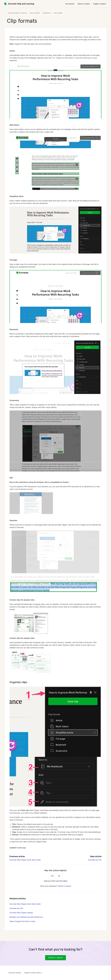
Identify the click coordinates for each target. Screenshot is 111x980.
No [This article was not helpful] (59, 876)
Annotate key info (95, 860)
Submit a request (84, 4)
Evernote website (15, 973)
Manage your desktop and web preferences (26, 917)
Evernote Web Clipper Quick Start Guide (25, 860)
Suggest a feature (100, 4)
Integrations (47, 13)
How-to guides (35, 13)
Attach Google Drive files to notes (22, 921)
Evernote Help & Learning (18, 13)
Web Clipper (58, 13)
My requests (70, 4)
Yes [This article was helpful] (52, 876)
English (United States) (34, 973)
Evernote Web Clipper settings (21, 913)
